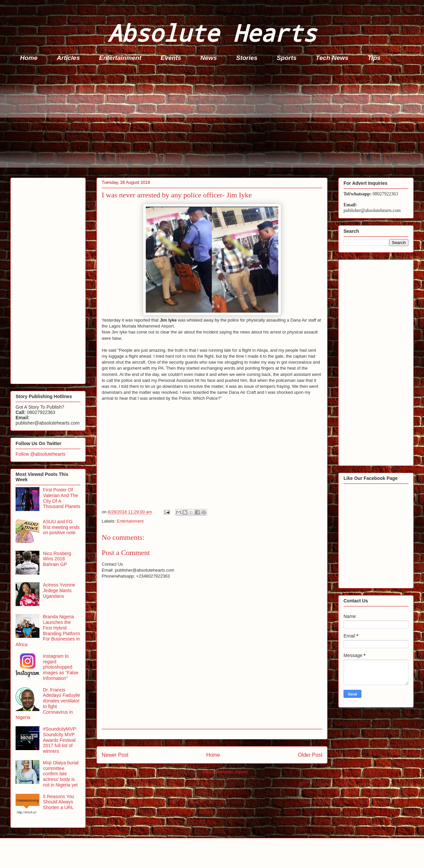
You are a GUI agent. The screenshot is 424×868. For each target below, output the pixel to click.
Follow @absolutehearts (40, 454)
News (209, 58)
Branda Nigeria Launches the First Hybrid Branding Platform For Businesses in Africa (48, 631)
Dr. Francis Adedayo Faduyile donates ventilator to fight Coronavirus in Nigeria (48, 704)
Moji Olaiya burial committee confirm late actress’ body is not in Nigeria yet (61, 774)
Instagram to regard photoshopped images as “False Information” (61, 667)
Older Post (310, 755)
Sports (287, 58)
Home (29, 58)
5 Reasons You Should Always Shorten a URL (59, 802)
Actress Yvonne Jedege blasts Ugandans (59, 590)
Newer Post (115, 755)
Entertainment (120, 58)
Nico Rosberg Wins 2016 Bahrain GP (57, 559)
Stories (247, 58)
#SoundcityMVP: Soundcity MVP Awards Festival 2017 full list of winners (60, 740)
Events (171, 58)
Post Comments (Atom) (225, 772)
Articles (68, 58)
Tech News (332, 58)
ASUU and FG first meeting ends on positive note (61, 527)
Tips (374, 58)
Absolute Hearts (212, 33)
